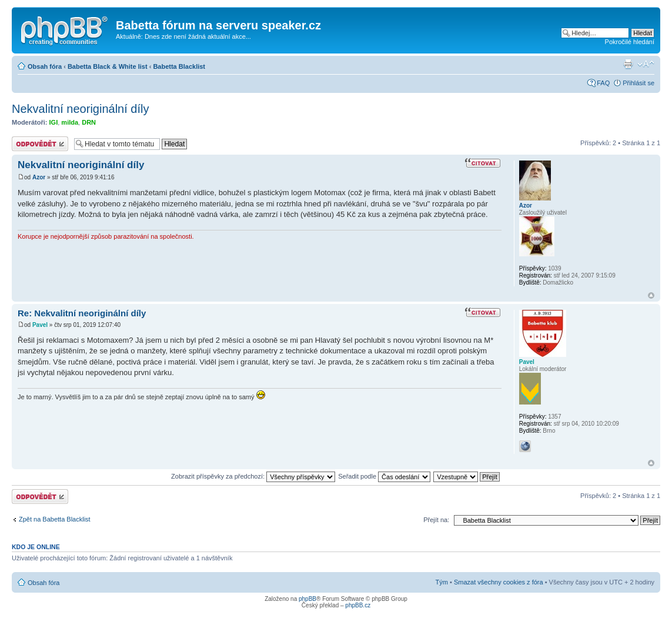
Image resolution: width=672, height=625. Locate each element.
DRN (89, 122)
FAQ (603, 83)
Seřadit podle (384, 476)
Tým (442, 582)
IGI (54, 122)
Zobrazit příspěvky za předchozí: (253, 476)
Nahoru (651, 295)
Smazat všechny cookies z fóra (499, 582)
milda (70, 122)
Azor (39, 177)
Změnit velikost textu (646, 64)
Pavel (40, 325)
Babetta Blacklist (179, 66)
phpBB (307, 599)
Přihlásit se (638, 83)
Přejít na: (436, 520)
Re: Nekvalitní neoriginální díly (82, 313)
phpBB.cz (358, 605)
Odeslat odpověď (40, 144)
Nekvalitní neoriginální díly (80, 109)
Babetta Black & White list (108, 66)
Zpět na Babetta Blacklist (55, 519)
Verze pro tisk (628, 64)
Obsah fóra (45, 66)
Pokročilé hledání (630, 42)
